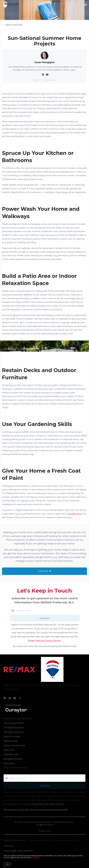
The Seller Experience (14, 732)
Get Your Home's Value (14, 745)
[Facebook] (5, 698)
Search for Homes (12, 736)
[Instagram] (20, 698)
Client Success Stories (14, 723)
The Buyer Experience (14, 728)
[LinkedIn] (10, 698)
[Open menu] (86, 5)
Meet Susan (9, 750)
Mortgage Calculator (13, 759)
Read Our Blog (10, 741)
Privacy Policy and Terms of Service (44, 641)
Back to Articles (14, 25)
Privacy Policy (44, 831)
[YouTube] (15, 698)
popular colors (75, 514)
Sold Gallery (9, 763)
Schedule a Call (11, 754)
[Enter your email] (47, 611)
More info (36, 857)
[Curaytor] (16, 713)
